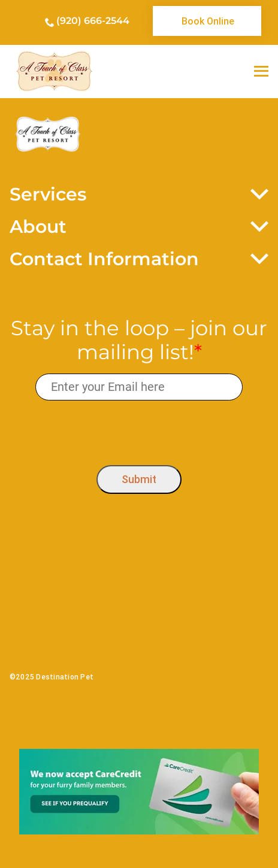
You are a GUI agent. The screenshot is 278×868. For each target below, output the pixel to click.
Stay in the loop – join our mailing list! (139, 341)
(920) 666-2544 (93, 21)
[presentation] (139, 430)
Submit (139, 479)
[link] (207, 21)
